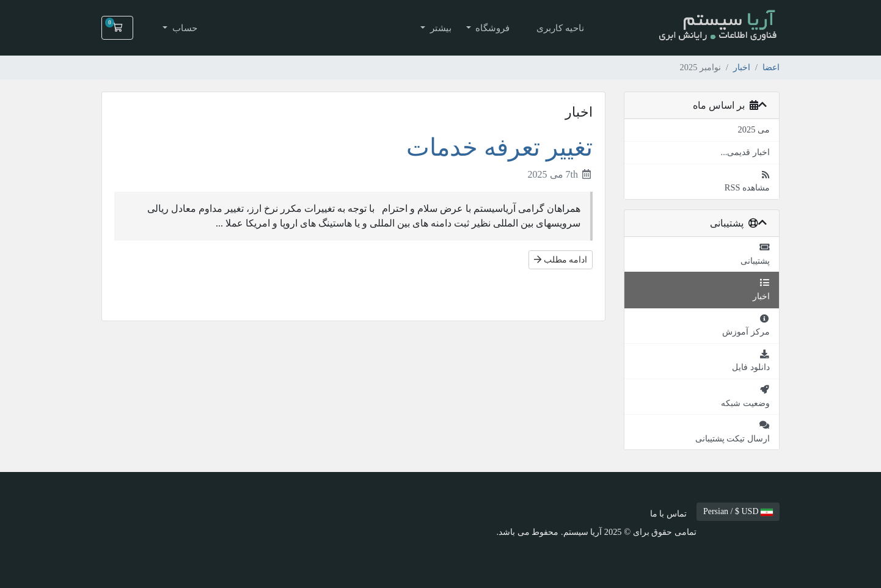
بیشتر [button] (440, 28)
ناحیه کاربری (560, 28)
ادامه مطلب (561, 260)
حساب (184, 28)
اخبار (742, 67)
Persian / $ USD (738, 511)
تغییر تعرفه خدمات (499, 147)
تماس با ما (668, 514)
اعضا (771, 67)
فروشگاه (492, 28)
